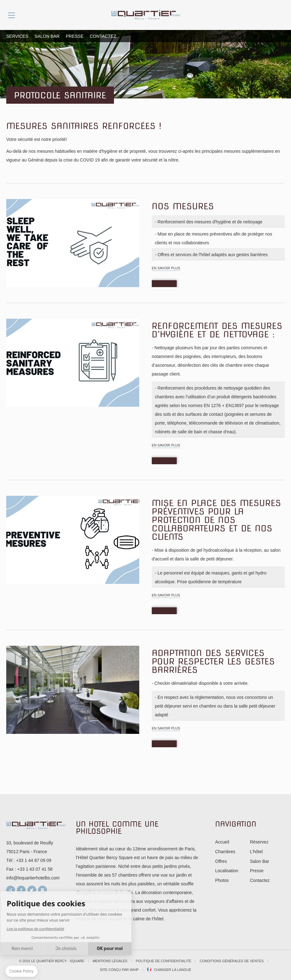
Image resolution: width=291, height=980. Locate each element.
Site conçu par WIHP (119, 970)
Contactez (103, 36)
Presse (75, 36)
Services (17, 36)
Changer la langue (173, 970)
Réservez (259, 842)
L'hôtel (256, 852)
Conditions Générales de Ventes (232, 961)
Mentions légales (110, 961)
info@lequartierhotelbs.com (33, 878)
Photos (222, 880)
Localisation (227, 871)
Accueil (222, 842)
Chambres (225, 852)
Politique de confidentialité (164, 961)
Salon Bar (47, 36)
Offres (221, 861)
